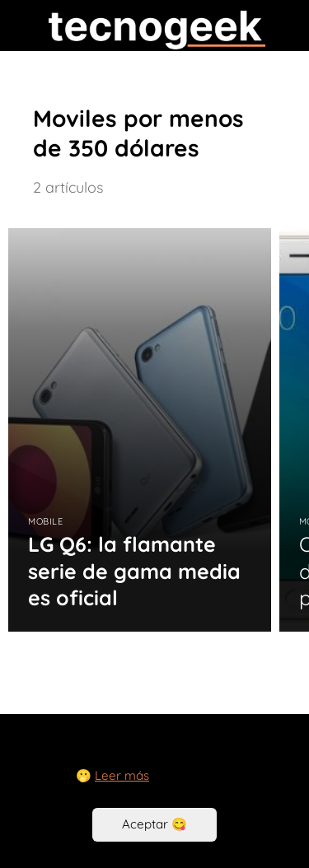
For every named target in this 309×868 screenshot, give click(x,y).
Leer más (122, 775)
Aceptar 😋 (154, 824)
